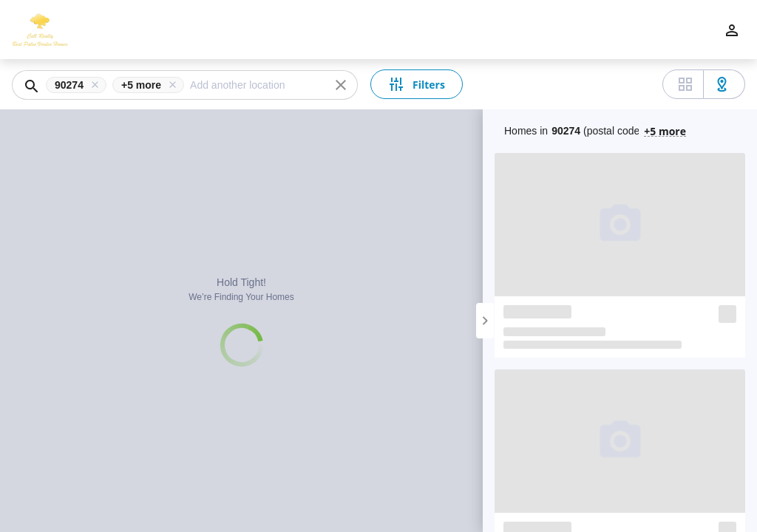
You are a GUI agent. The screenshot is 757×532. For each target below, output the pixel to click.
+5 (665, 130)
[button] (79, 85)
